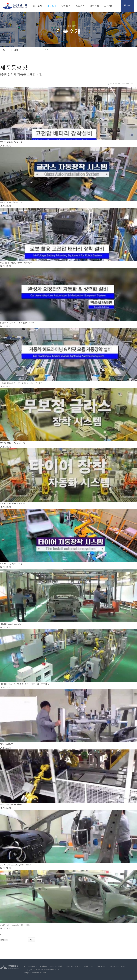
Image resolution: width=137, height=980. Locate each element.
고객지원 (109, 6)
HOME (4, 50)
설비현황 (95, 6)
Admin (43, 973)
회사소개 (37, 6)
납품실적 (66, 6)
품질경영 (80, 6)
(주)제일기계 (15, 6)
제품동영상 (45, 50)
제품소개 (52, 6)
